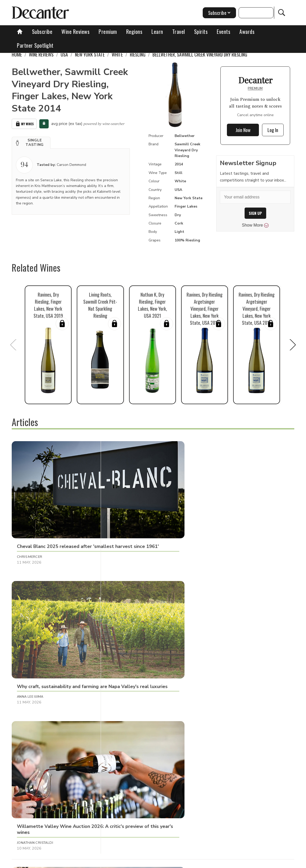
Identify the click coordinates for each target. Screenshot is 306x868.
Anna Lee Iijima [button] (123, 519)
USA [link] (64, 54)
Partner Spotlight (35, 45)
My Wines (24, 123)
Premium (108, 32)
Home (17, 54)
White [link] (117, 54)
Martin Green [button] (123, 622)
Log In (273, 130)
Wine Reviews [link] (41, 54)
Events (224, 32)
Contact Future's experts (112, 862)
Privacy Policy (183, 862)
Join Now (243, 130)
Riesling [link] (138, 54)
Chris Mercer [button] (30, 519)
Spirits (201, 32)
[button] (31, 142)
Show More (255, 225)
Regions (134, 32)
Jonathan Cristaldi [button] (222, 519)
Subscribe (42, 32)
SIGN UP (255, 213)
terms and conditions (219, 862)
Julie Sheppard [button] (31, 725)
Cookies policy (152, 862)
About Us (77, 862)
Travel (179, 32)
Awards (247, 32)
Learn (157, 32)
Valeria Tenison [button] (218, 622)
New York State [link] (90, 54)
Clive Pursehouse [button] (34, 622)
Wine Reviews (75, 32)
